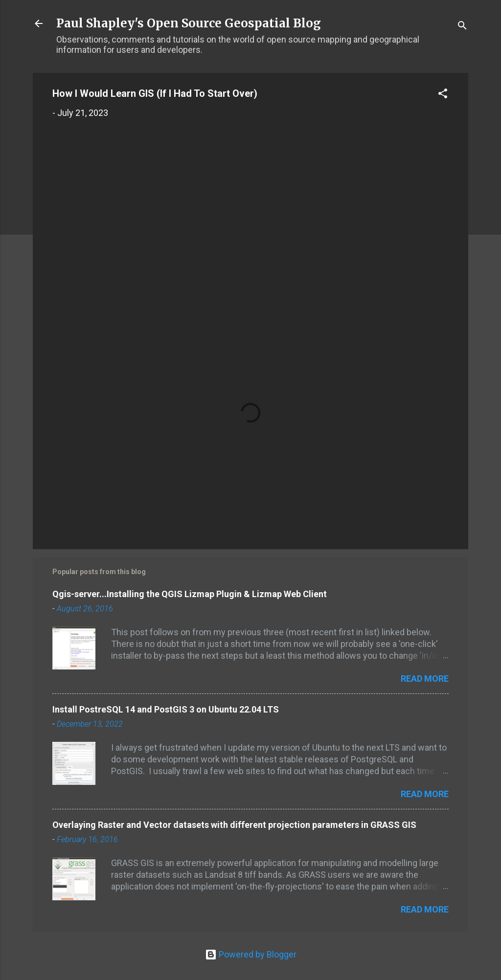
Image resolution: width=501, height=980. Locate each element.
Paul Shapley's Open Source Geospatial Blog (189, 23)
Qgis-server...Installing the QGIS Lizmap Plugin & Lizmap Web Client (190, 594)
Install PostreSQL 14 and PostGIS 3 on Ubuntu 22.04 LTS (166, 709)
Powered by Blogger (251, 954)
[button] (443, 95)
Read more (425, 679)
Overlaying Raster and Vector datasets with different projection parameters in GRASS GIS (234, 825)
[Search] (462, 27)
